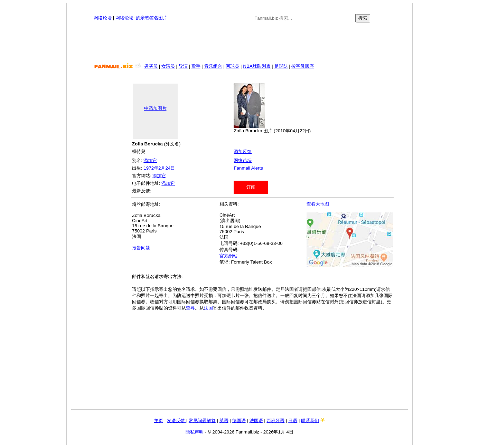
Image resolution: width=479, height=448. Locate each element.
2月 (162, 168)
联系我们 (310, 421)
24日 (170, 168)
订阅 (251, 187)
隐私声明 (195, 432)
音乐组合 (213, 66)
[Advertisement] (239, 43)
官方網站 (228, 256)
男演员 (151, 66)
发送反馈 (177, 421)
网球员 (232, 66)
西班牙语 (275, 421)
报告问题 (141, 248)
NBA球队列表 (257, 66)
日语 (293, 421)
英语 (224, 421)
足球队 (281, 66)
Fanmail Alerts (248, 168)
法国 (208, 308)
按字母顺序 (303, 66)
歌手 (196, 66)
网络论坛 (103, 18)
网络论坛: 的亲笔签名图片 (141, 18)
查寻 (190, 308)
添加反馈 (243, 151)
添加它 (150, 160)
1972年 (151, 168)
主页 (159, 421)
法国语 (256, 421)
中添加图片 (155, 108)
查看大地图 (318, 204)
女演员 (168, 66)
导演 (183, 66)
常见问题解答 (202, 421)
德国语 (239, 421)
